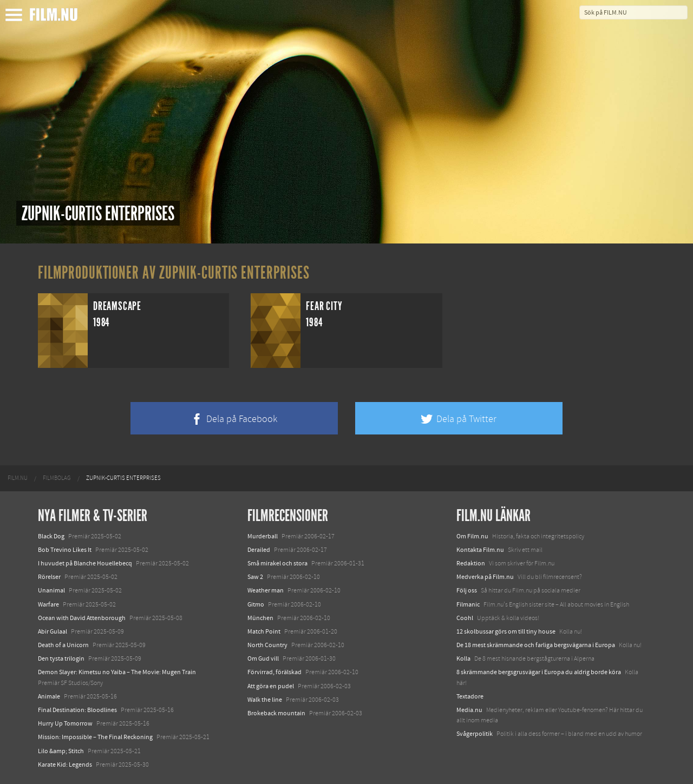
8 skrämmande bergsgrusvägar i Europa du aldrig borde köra (539, 672)
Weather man (266, 590)
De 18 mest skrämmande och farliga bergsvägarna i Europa (536, 645)
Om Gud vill (263, 658)
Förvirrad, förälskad (274, 672)
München (260, 618)
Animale (49, 696)
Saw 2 (255, 577)
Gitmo (256, 604)
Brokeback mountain (276, 713)
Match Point (264, 631)
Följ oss (467, 590)
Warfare (48, 604)
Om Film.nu (472, 536)
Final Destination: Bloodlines (77, 710)
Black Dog (51, 536)
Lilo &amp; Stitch (61, 751)
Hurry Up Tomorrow (65, 723)
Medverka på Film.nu (485, 577)
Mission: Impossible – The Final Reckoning (95, 737)
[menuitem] (18, 478)
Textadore (470, 696)
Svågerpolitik (475, 734)
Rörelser (49, 577)
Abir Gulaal (53, 631)
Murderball (263, 536)
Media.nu (469, 710)
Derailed (259, 550)
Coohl (465, 618)
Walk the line (265, 700)
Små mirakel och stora (277, 563)
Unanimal (51, 590)
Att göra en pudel (271, 686)
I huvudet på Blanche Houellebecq (85, 563)
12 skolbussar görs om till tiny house (506, 631)
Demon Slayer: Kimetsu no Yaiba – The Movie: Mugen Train (117, 672)
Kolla (463, 658)
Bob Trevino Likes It (65, 550)
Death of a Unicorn (63, 645)
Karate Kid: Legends (65, 765)
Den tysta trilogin (61, 658)
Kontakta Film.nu (480, 550)
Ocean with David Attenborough (82, 618)
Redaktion (471, 563)
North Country (267, 645)
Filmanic (468, 604)
